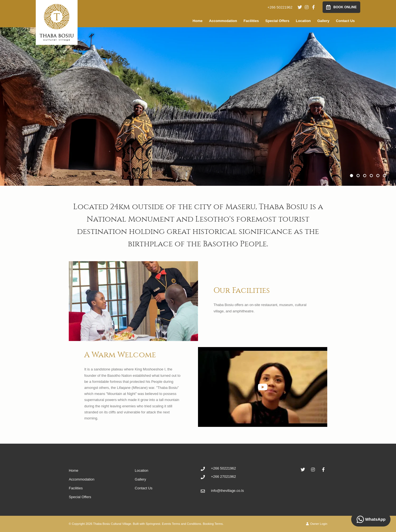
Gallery (323, 21)
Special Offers (277, 21)
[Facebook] (313, 7)
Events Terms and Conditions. (182, 524)
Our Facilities (242, 290)
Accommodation (223, 21)
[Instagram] (307, 7)
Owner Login (317, 524)
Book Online (341, 7)
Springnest (153, 524)
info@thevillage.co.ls (227, 491)
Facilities (251, 21)
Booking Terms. (213, 524)
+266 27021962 (223, 477)
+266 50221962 (280, 7)
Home (197, 21)
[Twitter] (300, 7)
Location (303, 21)
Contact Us (345, 21)
